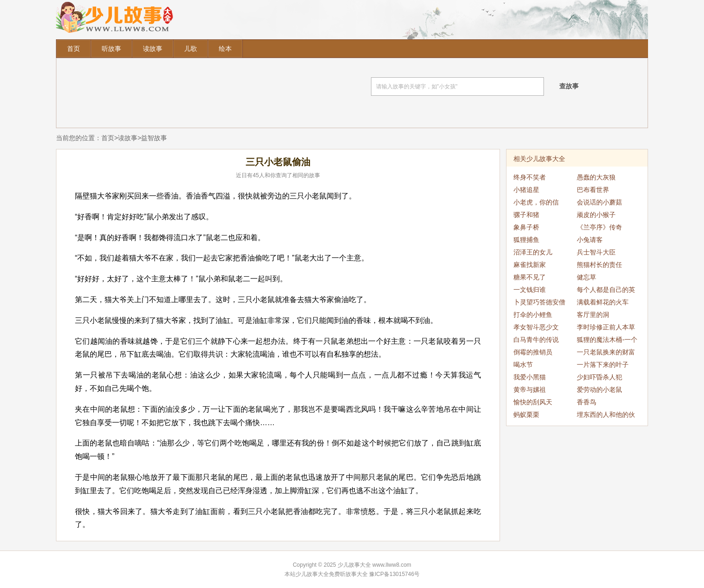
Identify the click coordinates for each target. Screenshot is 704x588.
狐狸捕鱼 (526, 240)
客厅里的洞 (593, 315)
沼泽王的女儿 (533, 252)
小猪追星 (526, 190)
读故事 (153, 49)
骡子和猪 (526, 215)
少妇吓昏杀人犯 (599, 377)
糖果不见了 (530, 277)
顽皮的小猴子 (596, 215)
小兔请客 (590, 240)
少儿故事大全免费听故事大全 (332, 574)
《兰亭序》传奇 (599, 227)
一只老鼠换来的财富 (606, 352)
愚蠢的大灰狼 (596, 177)
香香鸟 (587, 402)
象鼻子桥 (526, 227)
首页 (74, 49)
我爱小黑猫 (530, 377)
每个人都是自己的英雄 (606, 291)
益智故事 (154, 138)
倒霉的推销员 (533, 352)
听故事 (111, 49)
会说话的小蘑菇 (599, 202)
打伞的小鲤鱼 (533, 315)
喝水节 (523, 365)
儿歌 (191, 49)
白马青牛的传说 (536, 340)
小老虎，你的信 (536, 202)
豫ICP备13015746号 (394, 574)
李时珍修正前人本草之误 (606, 328)
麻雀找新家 (530, 265)
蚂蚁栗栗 (526, 415)
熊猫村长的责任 (599, 265)
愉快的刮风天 (533, 402)
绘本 (225, 49)
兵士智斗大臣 (596, 252)
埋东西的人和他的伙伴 (606, 416)
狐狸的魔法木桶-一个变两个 (607, 341)
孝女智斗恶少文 (536, 327)
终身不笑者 (530, 177)
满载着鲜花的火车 (603, 302)
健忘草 (587, 277)
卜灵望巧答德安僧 (539, 302)
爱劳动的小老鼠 (599, 390)
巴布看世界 (593, 190)
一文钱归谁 (530, 290)
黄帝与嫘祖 (530, 390)
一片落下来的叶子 (603, 365)
